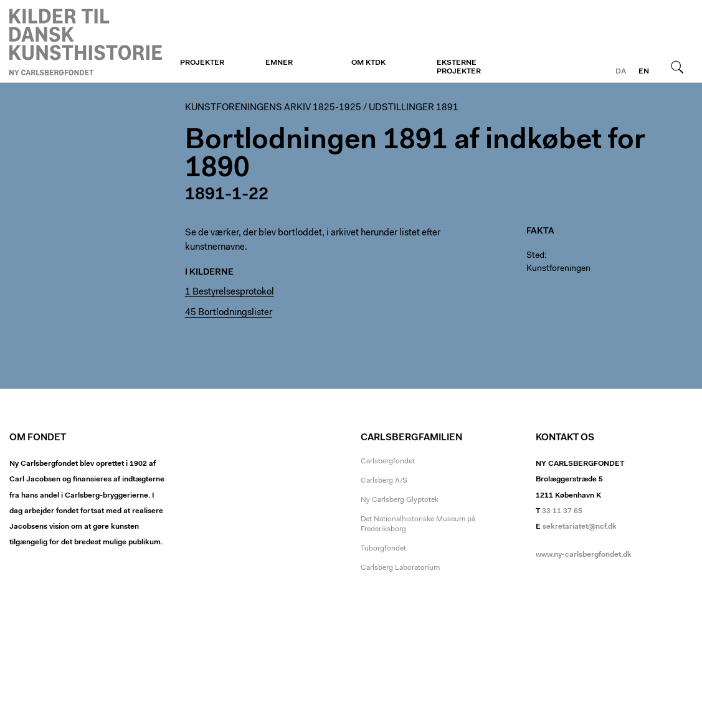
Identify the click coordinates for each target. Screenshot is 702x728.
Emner (279, 63)
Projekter (202, 63)
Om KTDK (368, 63)
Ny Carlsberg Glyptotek (400, 500)
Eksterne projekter (459, 67)
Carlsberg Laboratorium (400, 568)
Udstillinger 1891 (414, 108)
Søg (677, 67)
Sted (535, 256)
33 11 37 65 (562, 511)
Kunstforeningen (86, 42)
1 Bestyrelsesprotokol (230, 292)
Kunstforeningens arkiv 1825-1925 (273, 108)
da (621, 72)
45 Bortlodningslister (229, 313)
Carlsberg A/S (384, 481)
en (644, 72)
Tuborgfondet (383, 549)
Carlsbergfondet (388, 461)
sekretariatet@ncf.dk (580, 527)
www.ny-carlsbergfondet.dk (584, 555)
